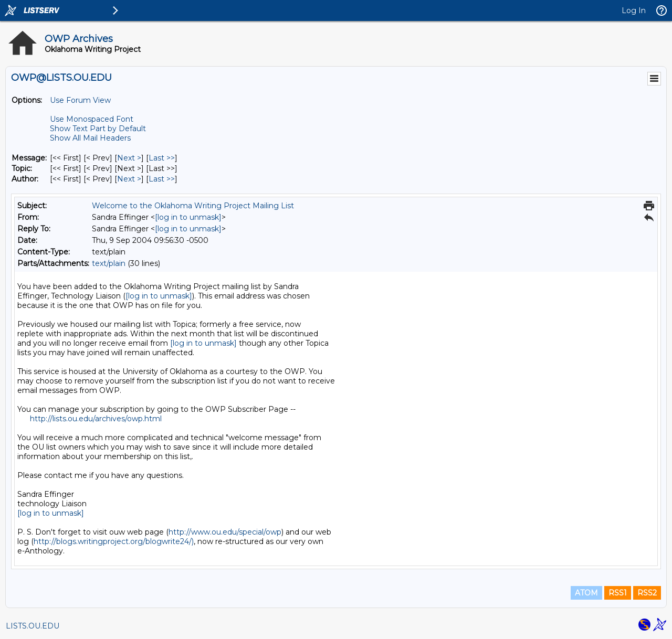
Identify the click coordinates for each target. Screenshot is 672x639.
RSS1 (618, 593)
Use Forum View (80, 100)
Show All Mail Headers (90, 138)
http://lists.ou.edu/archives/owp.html (96, 419)
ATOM (586, 593)
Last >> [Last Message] (162, 158)
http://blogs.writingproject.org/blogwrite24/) (114, 541)
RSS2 (647, 593)
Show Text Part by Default (98, 129)
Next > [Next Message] (129, 158)
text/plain (109, 263)
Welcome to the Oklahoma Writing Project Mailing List (193, 206)
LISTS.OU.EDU (33, 626)
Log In (634, 10)
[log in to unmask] (188, 217)
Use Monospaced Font (92, 119)
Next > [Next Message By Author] (129, 179)
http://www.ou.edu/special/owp (225, 532)
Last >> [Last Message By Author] (162, 179)
